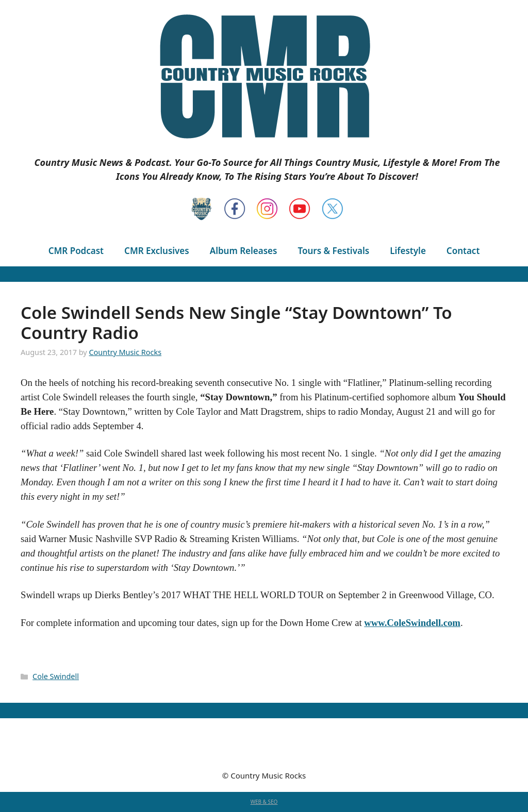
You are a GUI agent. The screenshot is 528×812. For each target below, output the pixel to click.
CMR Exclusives (157, 251)
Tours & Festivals (333, 251)
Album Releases (244, 251)
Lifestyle (408, 251)
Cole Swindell (56, 676)
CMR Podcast (76, 251)
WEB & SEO (264, 802)
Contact (463, 251)
